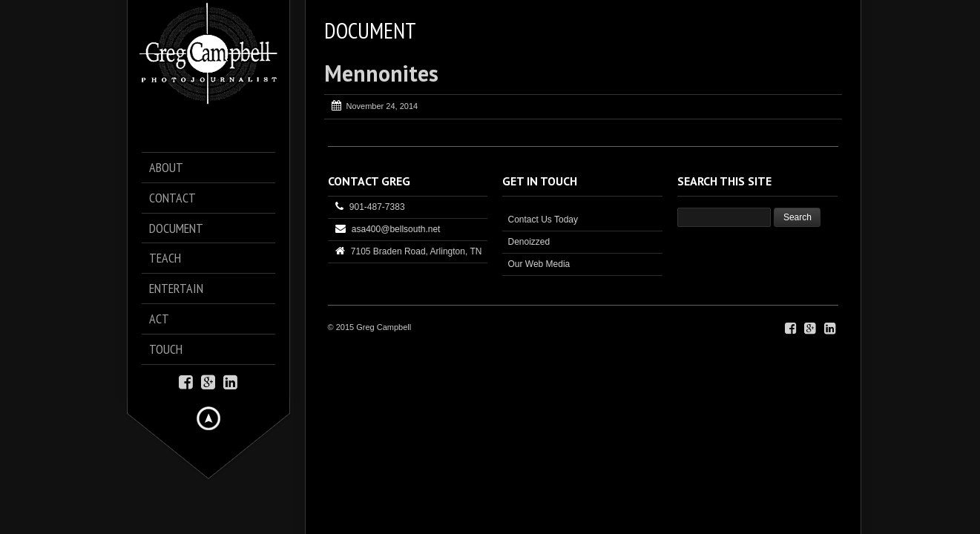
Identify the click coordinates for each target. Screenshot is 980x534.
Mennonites (381, 73)
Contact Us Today (543, 220)
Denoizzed (529, 242)
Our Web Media (539, 264)
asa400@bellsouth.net (396, 229)
